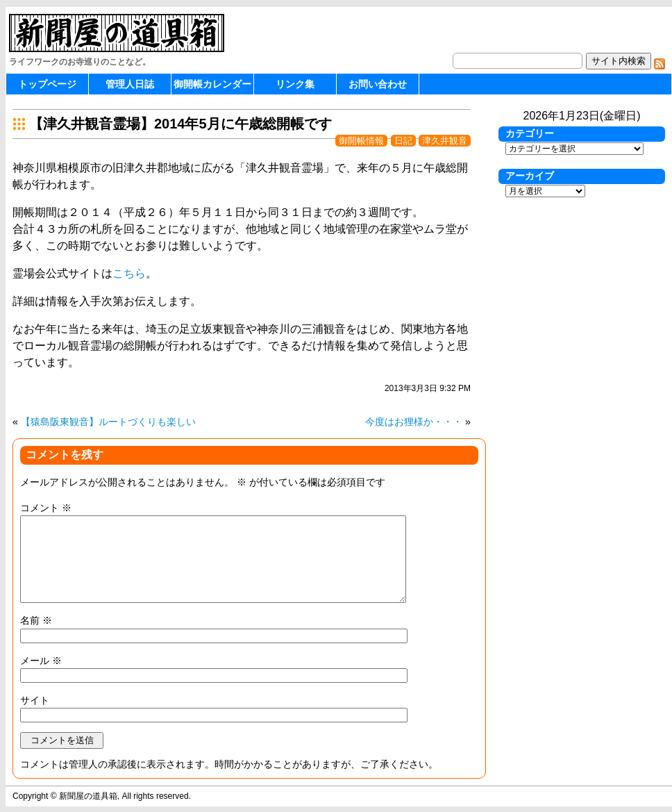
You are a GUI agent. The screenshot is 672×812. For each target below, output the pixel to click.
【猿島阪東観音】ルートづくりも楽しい (108, 422)
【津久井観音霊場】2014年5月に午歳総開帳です (180, 124)
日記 (403, 141)
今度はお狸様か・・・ (414, 422)
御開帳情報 (361, 141)
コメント (46, 508)
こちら (129, 273)
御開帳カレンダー (212, 84)
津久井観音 (445, 141)
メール (41, 661)
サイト (35, 700)
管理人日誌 (130, 84)
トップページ (47, 84)
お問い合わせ (378, 84)
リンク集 (295, 84)
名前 (36, 620)
